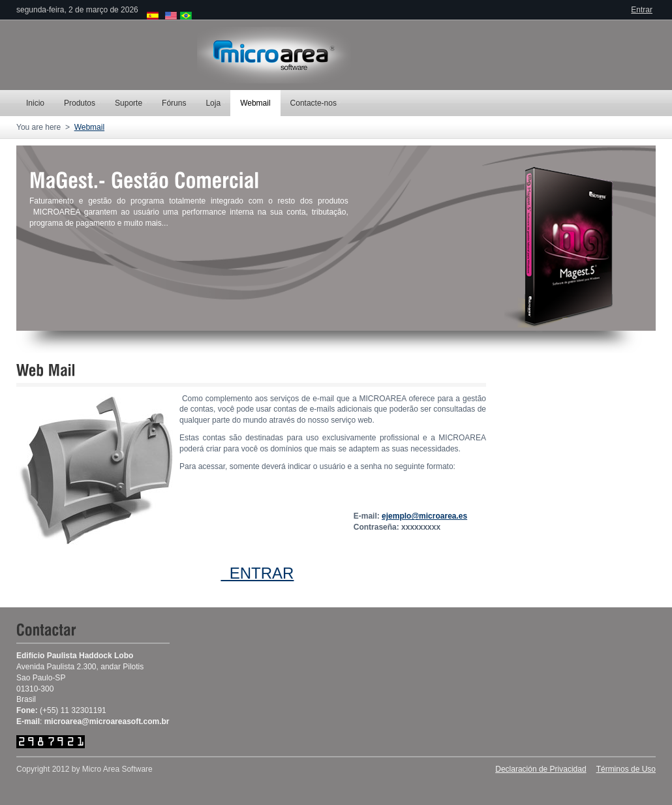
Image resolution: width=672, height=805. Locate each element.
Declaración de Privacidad (541, 769)
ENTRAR (257, 573)
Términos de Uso (626, 769)
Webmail (89, 127)
